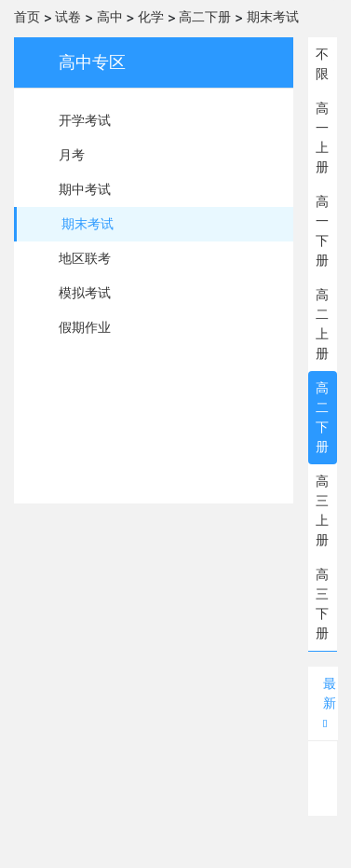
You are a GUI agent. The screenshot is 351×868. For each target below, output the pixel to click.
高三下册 (322, 604)
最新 (330, 703)
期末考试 (273, 17)
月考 (72, 155)
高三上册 (322, 510)
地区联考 (85, 258)
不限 (322, 64)
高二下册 (205, 17)
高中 (110, 17)
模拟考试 (85, 293)
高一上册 (322, 138)
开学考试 (85, 120)
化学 (151, 17)
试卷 (68, 17)
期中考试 (85, 189)
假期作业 (85, 327)
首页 (27, 17)
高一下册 (322, 231)
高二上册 (322, 324)
